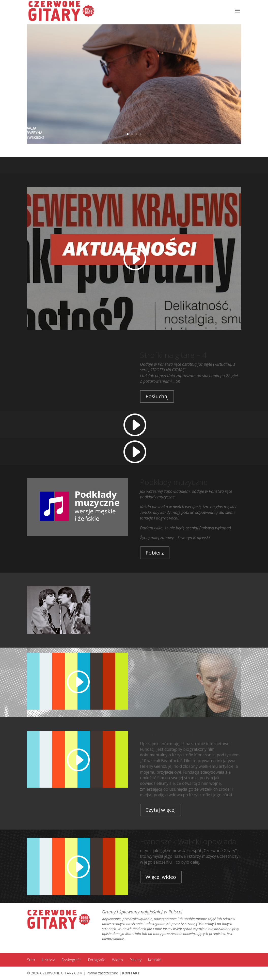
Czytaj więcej (161, 810)
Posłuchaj (157, 396)
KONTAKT (131, 973)
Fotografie (97, 960)
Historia (49, 960)
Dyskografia (72, 960)
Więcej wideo (161, 877)
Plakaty (136, 960)
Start (31, 960)
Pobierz (155, 553)
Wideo (117, 960)
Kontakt (155, 960)
